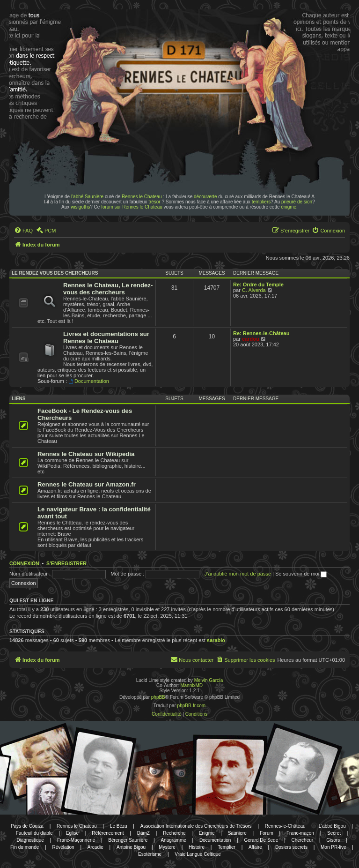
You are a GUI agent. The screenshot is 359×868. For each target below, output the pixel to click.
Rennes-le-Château (285, 826)
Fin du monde (25, 847)
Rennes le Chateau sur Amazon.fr (87, 484)
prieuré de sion (297, 202)
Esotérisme (150, 854)
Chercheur (302, 840)
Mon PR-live (333, 847)
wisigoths (80, 207)
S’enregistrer (66, 563)
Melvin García (209, 680)
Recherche (174, 833)
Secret (334, 833)
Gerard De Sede (261, 840)
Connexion (24, 563)
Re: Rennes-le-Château (261, 333)
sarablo (216, 640)
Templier (227, 847)
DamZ (143, 833)
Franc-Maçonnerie (76, 840)
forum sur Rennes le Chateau (132, 207)
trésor (154, 202)
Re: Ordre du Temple (258, 284)
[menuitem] (23, 231)
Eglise (72, 833)
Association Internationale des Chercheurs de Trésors (196, 826)
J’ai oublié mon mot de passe (238, 574)
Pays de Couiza (27, 826)
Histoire (197, 847)
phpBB (158, 697)
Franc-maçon (300, 833)
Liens (18, 399)
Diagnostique (30, 840)
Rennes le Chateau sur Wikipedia (86, 454)
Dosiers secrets (291, 847)
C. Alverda (254, 290)
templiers (261, 202)
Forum (267, 833)
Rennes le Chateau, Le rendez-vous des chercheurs (108, 289)
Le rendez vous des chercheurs (55, 273)
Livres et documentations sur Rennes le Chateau (106, 337)
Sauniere (237, 833)
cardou (251, 339)
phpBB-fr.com (192, 706)
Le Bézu (119, 826)
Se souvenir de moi (301, 574)
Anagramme (173, 840)
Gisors (333, 840)
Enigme (207, 833)
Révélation (63, 847)
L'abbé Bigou (332, 826)
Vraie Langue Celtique (198, 854)
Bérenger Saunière (128, 840)
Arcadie (95, 847)
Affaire (255, 847)
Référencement (108, 833)
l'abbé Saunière (87, 197)
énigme (289, 207)
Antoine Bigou (131, 847)
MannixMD (191, 685)
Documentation (89, 381)
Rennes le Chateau (142, 197)
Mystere (167, 847)
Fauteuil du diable (34, 833)
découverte (205, 197)
